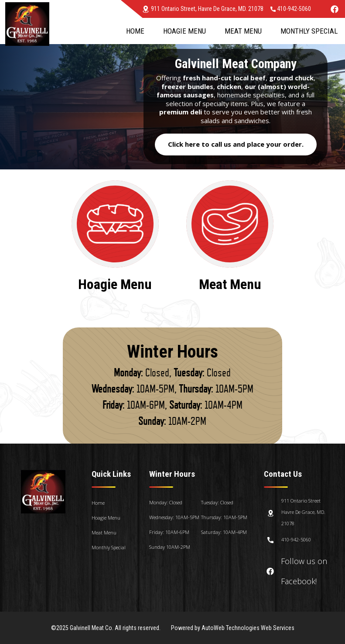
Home (135, 31)
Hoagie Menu (184, 31)
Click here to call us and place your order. (236, 144)
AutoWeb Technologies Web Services (248, 628)
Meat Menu (243, 31)
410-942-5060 (291, 9)
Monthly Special (309, 31)
